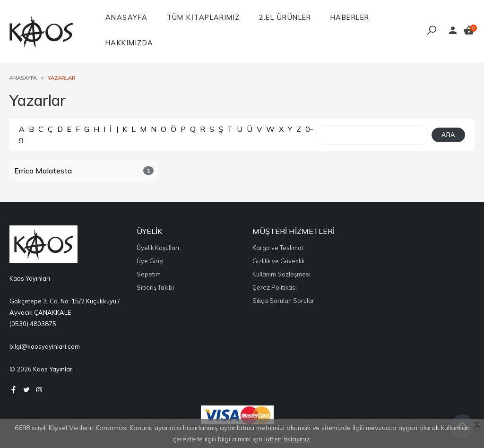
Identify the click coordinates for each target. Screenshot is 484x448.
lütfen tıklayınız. (288, 439)
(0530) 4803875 (33, 324)
